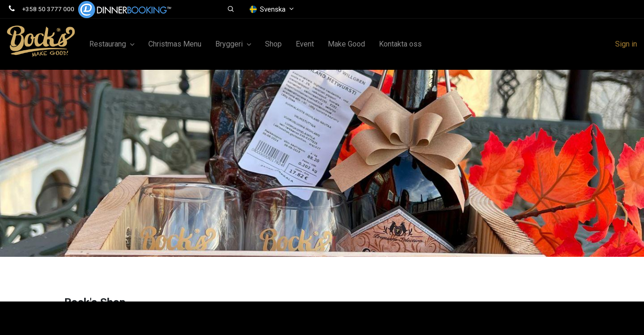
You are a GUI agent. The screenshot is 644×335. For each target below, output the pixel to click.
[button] (231, 9)
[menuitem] (175, 44)
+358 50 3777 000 (48, 9)
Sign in (626, 44)
